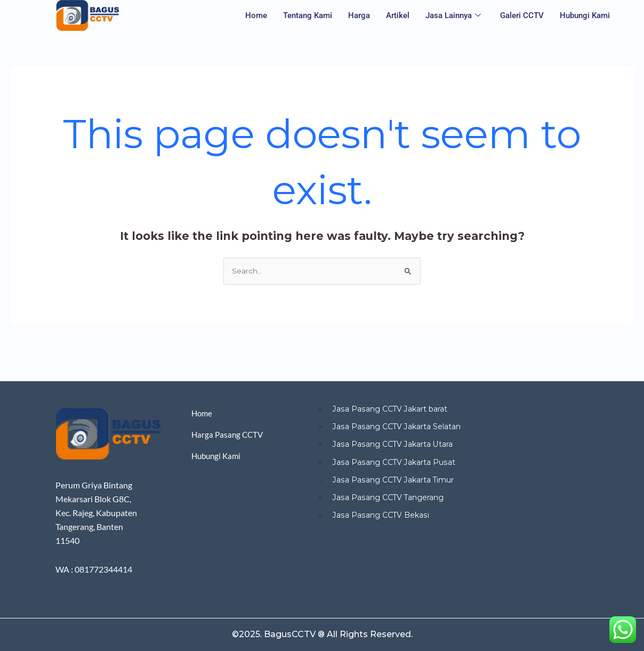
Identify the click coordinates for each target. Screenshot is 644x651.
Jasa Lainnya (453, 16)
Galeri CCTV (522, 15)
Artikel (398, 15)
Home (256, 15)
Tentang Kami (308, 15)
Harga (359, 15)
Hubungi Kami (585, 15)
